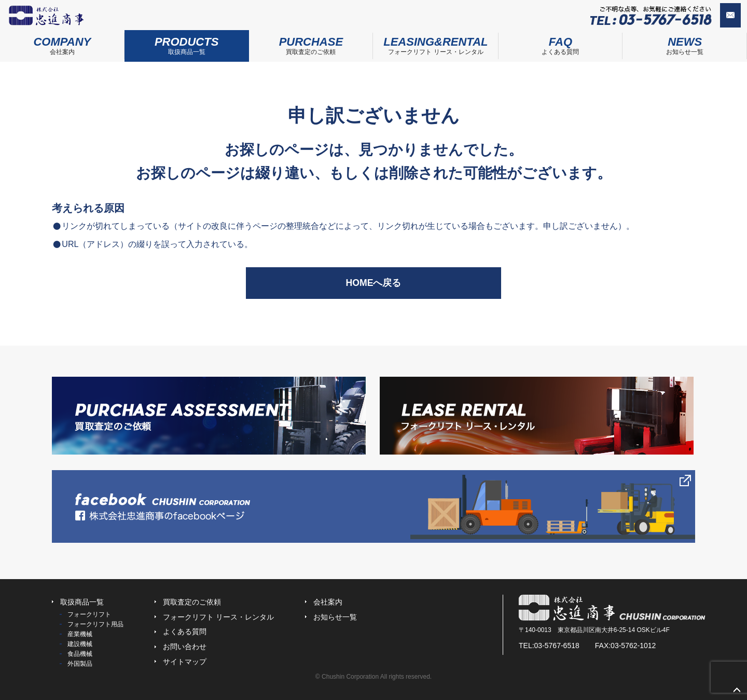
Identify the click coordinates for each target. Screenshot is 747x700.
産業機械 (80, 634)
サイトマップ (185, 662)
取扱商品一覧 (187, 43)
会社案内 (62, 43)
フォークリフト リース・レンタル (435, 43)
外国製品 (80, 664)
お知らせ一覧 (335, 617)
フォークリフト (89, 614)
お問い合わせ (713, 16)
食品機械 (80, 654)
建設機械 (80, 644)
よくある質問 (561, 43)
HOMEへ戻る (374, 283)
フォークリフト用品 (95, 624)
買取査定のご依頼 (311, 43)
